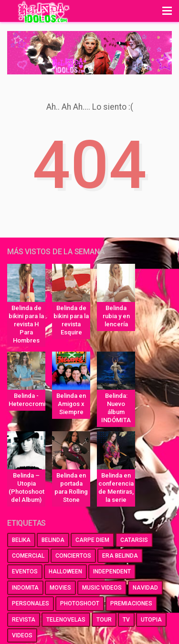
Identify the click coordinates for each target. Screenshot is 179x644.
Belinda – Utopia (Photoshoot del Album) (26, 488)
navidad (145, 588)
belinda (53, 540)
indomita (25, 588)
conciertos (73, 556)
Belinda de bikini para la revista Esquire (71, 320)
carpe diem (92, 540)
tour (104, 620)
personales (31, 603)
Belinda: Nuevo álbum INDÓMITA (116, 408)
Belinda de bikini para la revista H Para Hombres (26, 324)
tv (126, 620)
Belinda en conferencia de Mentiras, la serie (116, 488)
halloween (65, 571)
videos (22, 635)
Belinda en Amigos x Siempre (71, 404)
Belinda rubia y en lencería (116, 316)
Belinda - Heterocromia (27, 400)
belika (21, 540)
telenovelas (66, 620)
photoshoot (80, 603)
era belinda (120, 556)
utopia (151, 620)
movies (60, 588)
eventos (25, 571)
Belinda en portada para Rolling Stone (71, 488)
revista (24, 620)
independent (112, 571)
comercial (28, 556)
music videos (102, 588)
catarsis (134, 540)
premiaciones (131, 603)
